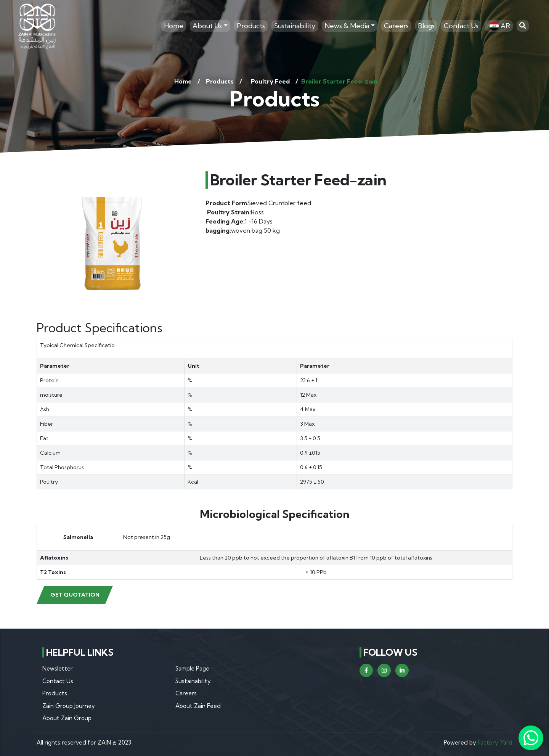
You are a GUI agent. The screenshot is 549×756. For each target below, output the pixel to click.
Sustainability (295, 26)
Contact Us (461, 26)
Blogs (426, 26)
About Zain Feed (198, 706)
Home (174, 26)
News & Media (347, 26)
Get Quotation (75, 595)
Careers (396, 26)
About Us (207, 26)
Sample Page (192, 668)
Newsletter (58, 668)
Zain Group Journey (69, 706)
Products (251, 26)
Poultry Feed (270, 81)
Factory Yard (495, 742)
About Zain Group (67, 718)
